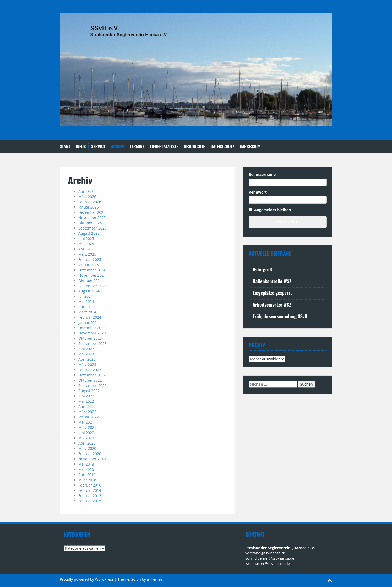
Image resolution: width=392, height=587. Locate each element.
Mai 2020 (86, 438)
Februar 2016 (90, 485)
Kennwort (258, 192)
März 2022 (87, 412)
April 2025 (87, 249)
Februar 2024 (90, 317)
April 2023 (87, 359)
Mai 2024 (86, 301)
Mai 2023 (86, 354)
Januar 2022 (89, 417)
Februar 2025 (90, 260)
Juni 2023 (86, 349)
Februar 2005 (90, 501)
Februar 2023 (90, 370)
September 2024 (92, 286)
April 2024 (87, 307)
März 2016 (87, 480)
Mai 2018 (86, 464)
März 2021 (87, 427)
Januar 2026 (89, 207)
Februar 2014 (90, 490)
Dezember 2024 (92, 270)
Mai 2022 (86, 401)
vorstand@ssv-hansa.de (266, 553)
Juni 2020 (86, 433)
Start (65, 146)
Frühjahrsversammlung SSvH (280, 316)
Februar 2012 (90, 496)
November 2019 (92, 459)
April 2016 (87, 475)
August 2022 (89, 391)
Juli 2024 (86, 296)
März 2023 (87, 364)
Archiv (118, 146)
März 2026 (87, 197)
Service (98, 146)
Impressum (250, 146)
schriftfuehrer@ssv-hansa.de (270, 558)
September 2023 (92, 343)
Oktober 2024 (90, 281)
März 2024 (87, 312)
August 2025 (89, 233)
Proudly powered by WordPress (87, 579)
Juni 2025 (86, 239)
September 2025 (92, 228)
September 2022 (92, 385)
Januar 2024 (89, 322)
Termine (137, 146)
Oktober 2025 (90, 223)
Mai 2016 (86, 469)
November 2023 (92, 333)
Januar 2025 (89, 265)
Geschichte (194, 146)
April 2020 (87, 443)
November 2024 (92, 275)
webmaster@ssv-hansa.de (268, 564)
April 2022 (87, 406)
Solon (136, 579)
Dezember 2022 (92, 375)
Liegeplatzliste (164, 146)
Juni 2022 (86, 396)
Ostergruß (262, 269)
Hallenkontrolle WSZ (272, 281)
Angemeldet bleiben (273, 210)
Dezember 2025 (92, 212)
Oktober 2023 (90, 338)
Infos (81, 146)
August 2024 (89, 291)
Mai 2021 (86, 422)
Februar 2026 (90, 202)
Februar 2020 (90, 454)
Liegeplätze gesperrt (272, 293)
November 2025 (92, 218)
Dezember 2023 (92, 328)
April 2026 (87, 191)
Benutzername (262, 175)
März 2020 (87, 448)
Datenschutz (223, 146)
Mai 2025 (86, 244)
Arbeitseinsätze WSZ (272, 305)
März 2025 (87, 254)
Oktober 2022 (90, 380)
